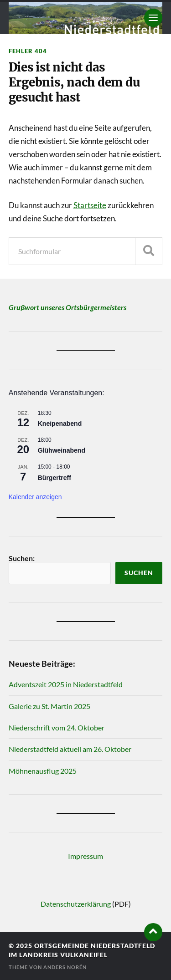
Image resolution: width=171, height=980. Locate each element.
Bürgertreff (54, 478)
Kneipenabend (60, 424)
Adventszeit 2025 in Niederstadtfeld (66, 684)
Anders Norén (65, 967)
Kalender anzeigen (35, 497)
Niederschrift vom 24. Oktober (57, 727)
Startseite (90, 205)
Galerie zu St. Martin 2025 (49, 706)
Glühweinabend (62, 450)
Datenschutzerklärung (76, 904)
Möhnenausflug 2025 (43, 771)
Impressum (85, 856)
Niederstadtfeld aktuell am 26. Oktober (70, 749)
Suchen (139, 573)
